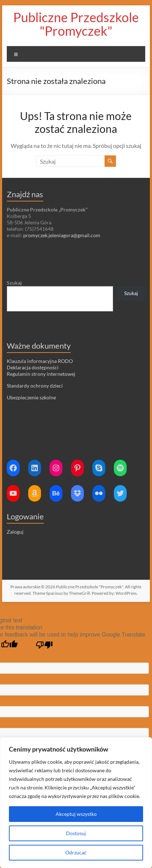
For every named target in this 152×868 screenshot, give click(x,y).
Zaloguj (15, 532)
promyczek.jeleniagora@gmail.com (62, 235)
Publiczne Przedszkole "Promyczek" (76, 24)
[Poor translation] (44, 645)
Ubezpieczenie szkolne (31, 397)
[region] (76, 803)
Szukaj (14, 283)
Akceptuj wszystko (76, 814)
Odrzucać (76, 852)
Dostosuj (76, 833)
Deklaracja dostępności (33, 367)
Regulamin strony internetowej (41, 374)
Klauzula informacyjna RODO (40, 361)
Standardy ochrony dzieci (35, 386)
